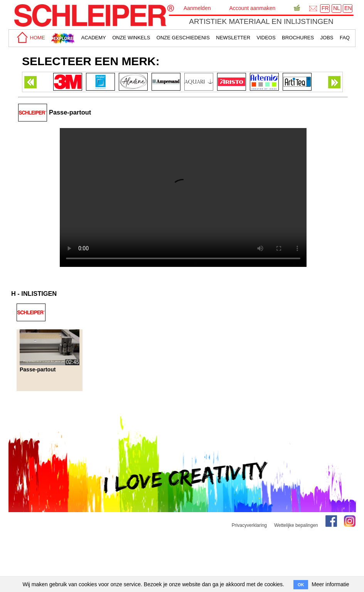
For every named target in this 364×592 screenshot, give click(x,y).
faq (345, 38)
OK (301, 585)
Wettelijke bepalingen (296, 525)
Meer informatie (330, 584)
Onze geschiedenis (183, 38)
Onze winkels (131, 38)
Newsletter (233, 38)
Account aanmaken (252, 8)
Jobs (327, 38)
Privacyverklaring (249, 525)
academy (93, 38)
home (30, 38)
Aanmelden (197, 8)
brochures (298, 38)
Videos (266, 38)
